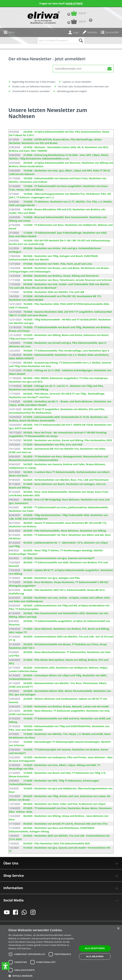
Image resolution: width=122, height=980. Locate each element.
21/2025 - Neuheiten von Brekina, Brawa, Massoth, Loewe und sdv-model (66, 706)
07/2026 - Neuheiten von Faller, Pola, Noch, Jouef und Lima (58, 264)
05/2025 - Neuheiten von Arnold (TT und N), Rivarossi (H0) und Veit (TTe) (65, 824)
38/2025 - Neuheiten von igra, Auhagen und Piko (52, 578)
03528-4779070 (74, 3)
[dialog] (61, 952)
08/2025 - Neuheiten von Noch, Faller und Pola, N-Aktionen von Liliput (64, 804)
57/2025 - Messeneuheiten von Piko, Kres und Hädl (53, 444)
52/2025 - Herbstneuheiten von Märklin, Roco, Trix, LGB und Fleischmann (66, 480)
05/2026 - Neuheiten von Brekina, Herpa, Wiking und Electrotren (61, 276)
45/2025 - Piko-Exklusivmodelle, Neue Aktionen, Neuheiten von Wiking (65, 531)
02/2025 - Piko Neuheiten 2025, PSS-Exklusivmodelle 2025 (57, 843)
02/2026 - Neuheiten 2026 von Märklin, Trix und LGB (54, 292)
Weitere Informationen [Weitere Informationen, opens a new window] (20, 948)
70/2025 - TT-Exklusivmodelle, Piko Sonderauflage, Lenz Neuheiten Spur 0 (66, 351)
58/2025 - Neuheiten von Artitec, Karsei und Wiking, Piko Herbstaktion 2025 (68, 440)
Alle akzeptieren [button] (95, 948)
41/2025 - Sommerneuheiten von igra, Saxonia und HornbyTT (59, 558)
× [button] (118, 929)
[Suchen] (81, 40)
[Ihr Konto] (74, 32)
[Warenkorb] (76, 13)
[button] (6, 966)
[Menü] (9, 32)
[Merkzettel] (90, 32)
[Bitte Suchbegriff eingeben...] (57, 40)
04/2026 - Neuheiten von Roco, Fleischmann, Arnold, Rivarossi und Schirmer (68, 280)
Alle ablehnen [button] (95, 956)
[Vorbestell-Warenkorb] (76, 22)
